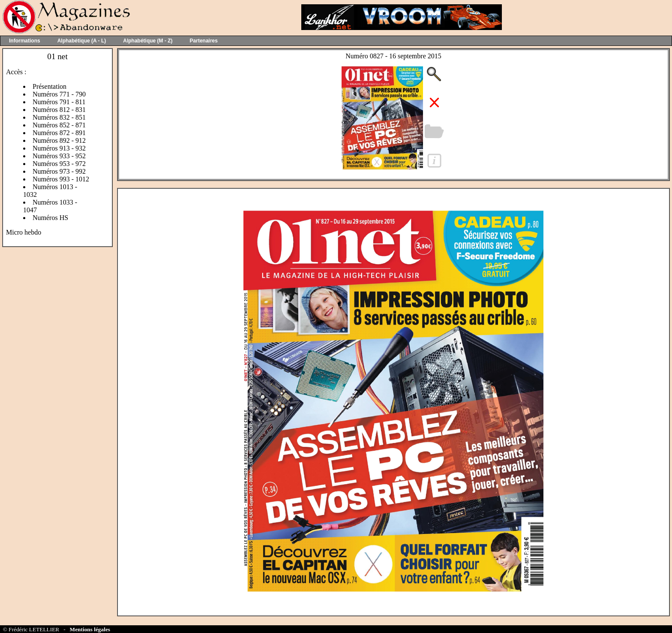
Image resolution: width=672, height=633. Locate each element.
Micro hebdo (24, 232)
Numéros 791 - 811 (59, 102)
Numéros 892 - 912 (59, 140)
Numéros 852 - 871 (59, 125)
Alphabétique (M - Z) (148, 41)
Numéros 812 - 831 (59, 110)
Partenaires (204, 41)
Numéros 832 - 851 (59, 117)
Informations (25, 41)
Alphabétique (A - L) (82, 41)
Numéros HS (50, 218)
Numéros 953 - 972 (59, 164)
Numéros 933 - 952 (59, 156)
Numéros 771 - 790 (59, 94)
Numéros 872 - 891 (59, 133)
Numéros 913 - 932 (59, 148)
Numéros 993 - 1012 (61, 179)
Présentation (49, 86)
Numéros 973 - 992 (59, 171)
